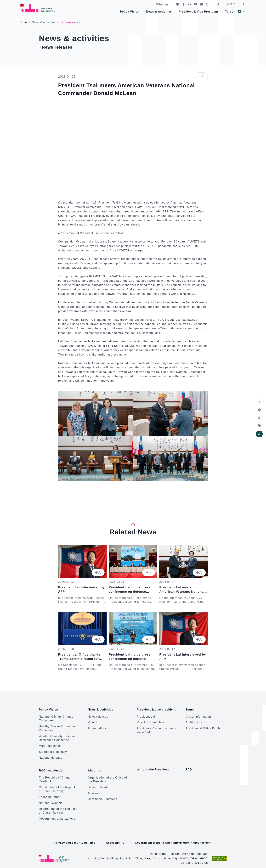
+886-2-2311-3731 (196, 859)
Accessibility (114, 839)
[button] (245, 4)
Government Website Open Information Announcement (174, 839)
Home (24, 22)
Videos (92, 721)
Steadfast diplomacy (53, 750)
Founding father (50, 793)
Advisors (94, 789)
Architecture (194, 721)
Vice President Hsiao (151, 721)
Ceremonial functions (102, 795)
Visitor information (198, 715)
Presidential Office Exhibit (204, 726)
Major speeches (50, 744)
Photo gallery (97, 726)
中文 (231, 4)
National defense (51, 756)
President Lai (146, 715)
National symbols (51, 799)
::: (2, 2)
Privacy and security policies (73, 839)
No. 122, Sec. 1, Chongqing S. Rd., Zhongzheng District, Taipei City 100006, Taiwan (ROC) (146, 854)
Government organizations (57, 815)
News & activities (44, 22)
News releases (98, 715)
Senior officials (98, 783)
